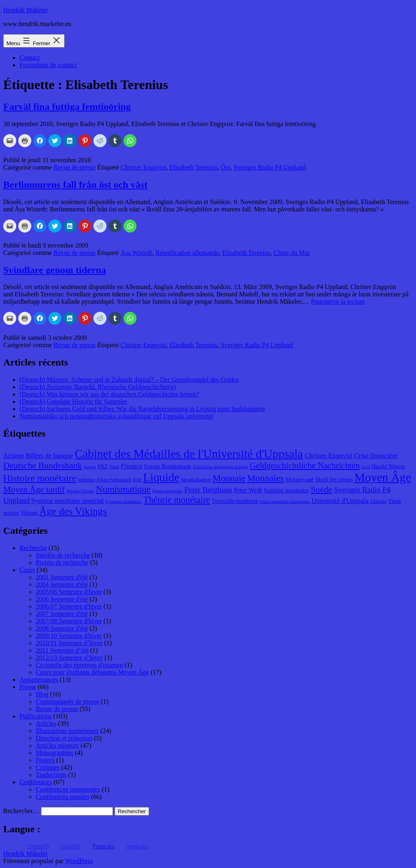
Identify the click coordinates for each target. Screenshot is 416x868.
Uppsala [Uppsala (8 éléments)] (378, 501)
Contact (30, 58)
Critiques (48, 767)
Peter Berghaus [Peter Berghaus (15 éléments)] (208, 490)
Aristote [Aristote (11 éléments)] (14, 456)
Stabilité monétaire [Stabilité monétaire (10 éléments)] (286, 490)
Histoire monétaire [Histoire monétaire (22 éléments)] (40, 478)
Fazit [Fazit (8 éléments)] (114, 467)
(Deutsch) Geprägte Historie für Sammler (74, 401)
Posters (45, 760)
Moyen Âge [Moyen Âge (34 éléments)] (382, 477)
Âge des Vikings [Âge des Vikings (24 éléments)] (73, 511)
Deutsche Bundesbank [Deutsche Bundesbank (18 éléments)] (43, 466)
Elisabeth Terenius (193, 167)
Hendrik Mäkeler (26, 10)
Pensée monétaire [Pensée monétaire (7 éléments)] (168, 491)
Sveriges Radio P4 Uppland (270, 167)
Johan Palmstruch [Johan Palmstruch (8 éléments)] (114, 480)
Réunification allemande (187, 253)
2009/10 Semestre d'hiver (69, 636)
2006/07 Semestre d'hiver (69, 606)
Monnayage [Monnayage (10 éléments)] (300, 479)
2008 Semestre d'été (62, 628)
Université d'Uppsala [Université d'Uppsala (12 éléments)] (340, 501)
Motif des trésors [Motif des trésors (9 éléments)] (334, 480)
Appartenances (39, 680)
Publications (36, 716)
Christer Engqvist (143, 167)
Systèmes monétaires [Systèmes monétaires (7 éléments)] (123, 501)
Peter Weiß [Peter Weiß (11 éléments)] (248, 490)
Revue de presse (75, 167)
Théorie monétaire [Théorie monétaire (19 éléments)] (177, 500)
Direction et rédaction (64, 738)
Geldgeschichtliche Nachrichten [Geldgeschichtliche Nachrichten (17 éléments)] (305, 466)
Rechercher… (21, 811)
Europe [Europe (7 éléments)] (90, 467)
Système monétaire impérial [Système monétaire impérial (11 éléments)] (67, 501)
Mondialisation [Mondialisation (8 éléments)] (196, 480)
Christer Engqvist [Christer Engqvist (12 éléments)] (329, 456)
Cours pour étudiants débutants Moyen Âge (92, 672)
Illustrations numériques (67, 731)
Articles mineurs (57, 745)
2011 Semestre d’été (62, 650)
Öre (225, 167)
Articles (46, 723)
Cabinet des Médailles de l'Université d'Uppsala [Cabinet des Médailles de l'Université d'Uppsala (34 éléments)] (189, 454)
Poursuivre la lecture (338, 301)
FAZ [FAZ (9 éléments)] (103, 467)
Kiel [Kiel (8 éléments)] (137, 480)
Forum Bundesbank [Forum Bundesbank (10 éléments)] (168, 466)
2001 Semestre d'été (62, 577)
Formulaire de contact (48, 65)
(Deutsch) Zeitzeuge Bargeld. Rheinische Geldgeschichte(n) (98, 387)
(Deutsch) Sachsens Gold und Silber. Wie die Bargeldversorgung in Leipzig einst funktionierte (142, 409)
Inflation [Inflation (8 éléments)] (87, 480)
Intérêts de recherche (63, 555)
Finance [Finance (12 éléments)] (132, 466)
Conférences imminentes (68, 789)
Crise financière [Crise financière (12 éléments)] (376, 456)
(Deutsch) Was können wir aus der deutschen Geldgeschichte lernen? (109, 394)
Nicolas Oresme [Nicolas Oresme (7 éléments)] (80, 491)
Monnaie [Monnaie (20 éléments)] (229, 478)
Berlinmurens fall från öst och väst (75, 185)
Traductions (51, 775)
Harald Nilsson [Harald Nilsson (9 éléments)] (388, 467)
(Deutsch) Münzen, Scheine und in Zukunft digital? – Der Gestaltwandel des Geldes (129, 380)
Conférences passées (63, 797)
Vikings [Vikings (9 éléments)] (29, 513)
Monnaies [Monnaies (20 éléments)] (265, 478)
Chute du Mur (292, 253)
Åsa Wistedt (136, 253)
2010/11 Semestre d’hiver (69, 643)
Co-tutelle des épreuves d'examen (79, 665)
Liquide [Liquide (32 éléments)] (161, 477)
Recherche (33, 548)
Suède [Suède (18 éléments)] (322, 489)
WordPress (79, 861)
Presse (28, 687)
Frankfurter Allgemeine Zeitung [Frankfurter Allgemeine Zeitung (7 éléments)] (221, 467)
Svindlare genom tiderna (55, 270)
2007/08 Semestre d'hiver (69, 621)
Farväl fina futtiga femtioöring (67, 107)
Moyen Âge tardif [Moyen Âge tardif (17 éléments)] (34, 489)
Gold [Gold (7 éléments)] (366, 467)
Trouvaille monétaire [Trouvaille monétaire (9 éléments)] (235, 501)
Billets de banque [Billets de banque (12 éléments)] (49, 456)
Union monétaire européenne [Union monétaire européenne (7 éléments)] (285, 501)
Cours (27, 570)
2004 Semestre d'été (62, 584)
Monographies (54, 753)
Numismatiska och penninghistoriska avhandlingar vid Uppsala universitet (116, 416)
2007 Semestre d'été (62, 614)
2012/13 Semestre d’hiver (69, 658)
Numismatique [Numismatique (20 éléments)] (123, 489)
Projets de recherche (62, 562)
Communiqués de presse (67, 702)
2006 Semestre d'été (62, 599)
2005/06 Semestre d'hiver (69, 592)
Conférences (36, 782)
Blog (42, 694)
